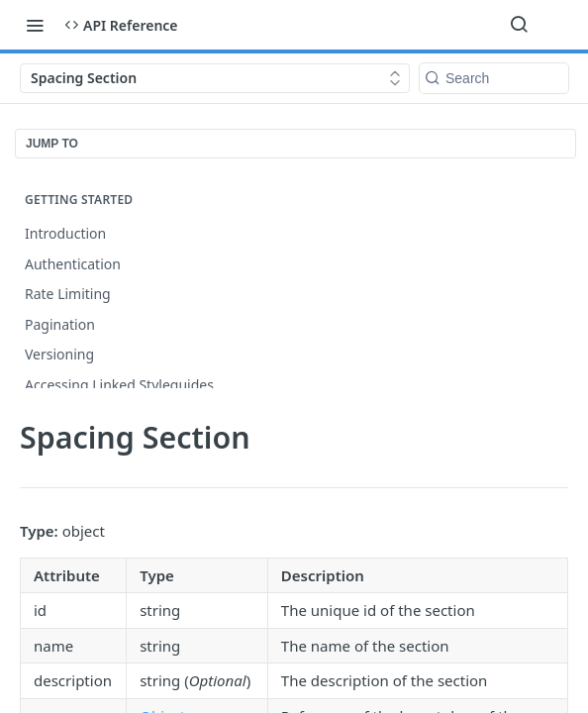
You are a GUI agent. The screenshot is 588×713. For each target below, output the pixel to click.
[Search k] (494, 78)
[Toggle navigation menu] (35, 25)
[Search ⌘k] (519, 25)
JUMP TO (52, 144)
